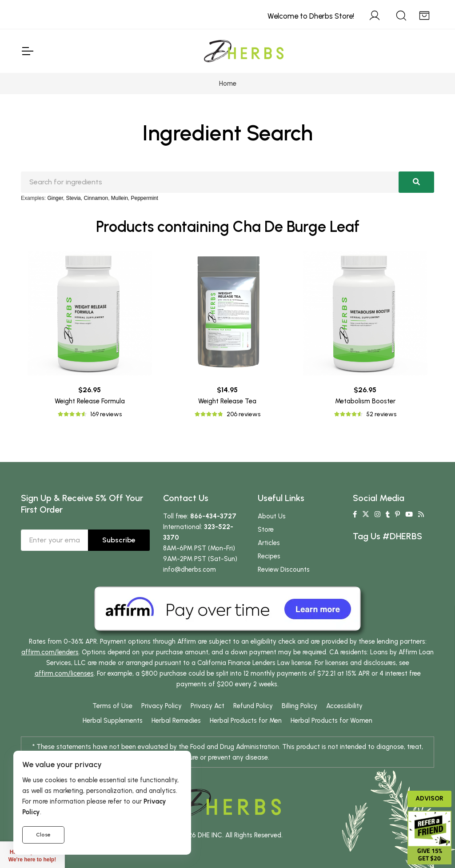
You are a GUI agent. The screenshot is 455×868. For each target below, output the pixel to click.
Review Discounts (284, 569)
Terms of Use (112, 706)
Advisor (429, 798)
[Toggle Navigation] (27, 51)
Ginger (55, 198)
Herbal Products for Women (331, 721)
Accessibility (344, 706)
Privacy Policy (162, 706)
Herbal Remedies (176, 721)
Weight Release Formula (90, 401)
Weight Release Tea (227, 401)
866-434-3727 (213, 516)
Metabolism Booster (365, 401)
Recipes (269, 556)
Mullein (120, 198)
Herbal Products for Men (246, 721)
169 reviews (106, 414)
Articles (269, 543)
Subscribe (119, 540)
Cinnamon (96, 198)
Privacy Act (208, 706)
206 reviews (243, 414)
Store (266, 530)
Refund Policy (253, 706)
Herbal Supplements (113, 721)
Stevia (73, 198)
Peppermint (145, 198)
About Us (272, 516)
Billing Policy (299, 706)
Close (43, 835)
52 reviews (381, 414)
